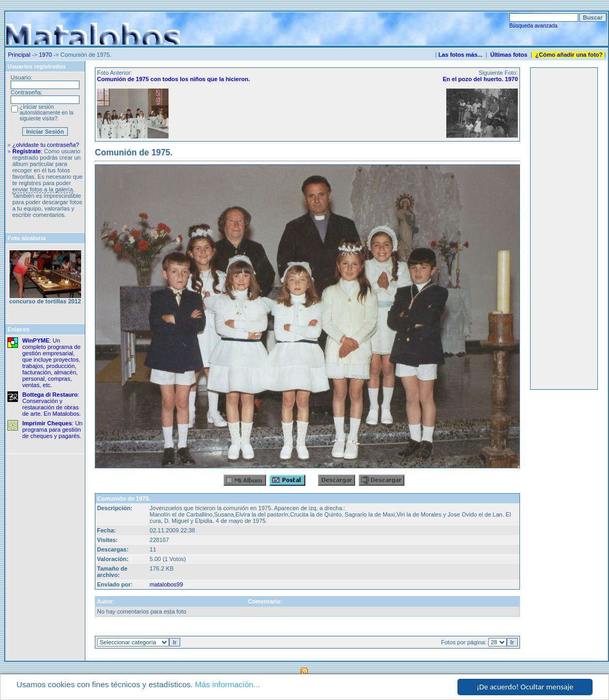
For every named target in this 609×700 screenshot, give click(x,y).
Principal (19, 55)
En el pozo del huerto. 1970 (480, 79)
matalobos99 (166, 584)
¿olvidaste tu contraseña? (46, 145)
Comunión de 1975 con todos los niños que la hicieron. (173, 79)
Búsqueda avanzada (533, 26)
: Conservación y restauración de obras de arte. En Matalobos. (52, 404)
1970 (45, 55)
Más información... (228, 684)
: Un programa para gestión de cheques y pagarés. (52, 430)
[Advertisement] (564, 229)
